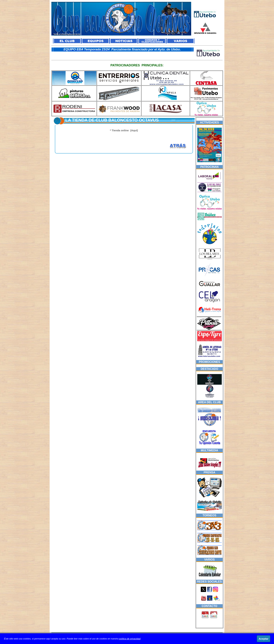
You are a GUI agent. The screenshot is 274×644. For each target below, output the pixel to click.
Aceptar (264, 639)
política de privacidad (130, 639)
